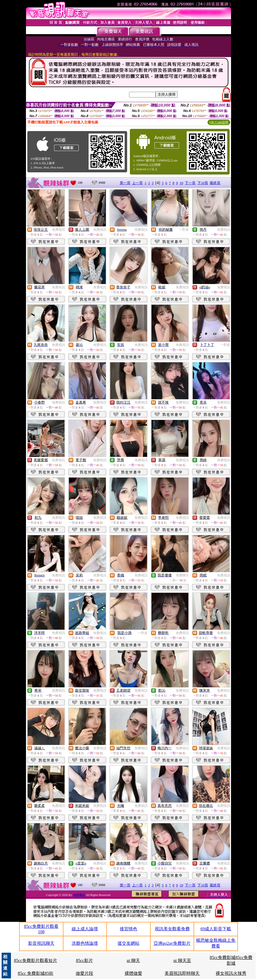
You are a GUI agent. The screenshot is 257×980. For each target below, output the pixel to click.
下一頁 (190, 183)
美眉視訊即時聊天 (182, 973)
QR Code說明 (219, 122)
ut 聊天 (133, 960)
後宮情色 (128, 929)
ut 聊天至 (182, 960)
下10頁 (203, 183)
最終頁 (215, 183)
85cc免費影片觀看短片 (36, 960)
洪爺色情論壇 (85, 943)
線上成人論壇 (85, 929)
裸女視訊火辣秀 (231, 973)
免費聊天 (182, 575)
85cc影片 (84, 960)
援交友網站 (128, 943)
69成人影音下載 (216, 929)
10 (181, 183)
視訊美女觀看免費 (172, 929)
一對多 (184, 230)
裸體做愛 (133, 973)
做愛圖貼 (79, 895)
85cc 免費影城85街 (36, 973)
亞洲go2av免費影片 (172, 943)
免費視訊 (59, 230)
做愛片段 (84, 973)
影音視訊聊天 (41, 943)
